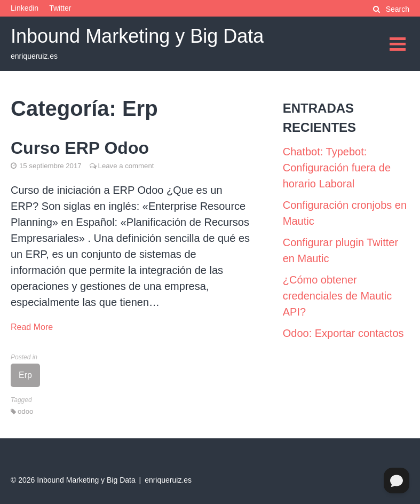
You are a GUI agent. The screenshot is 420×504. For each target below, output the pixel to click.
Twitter (60, 8)
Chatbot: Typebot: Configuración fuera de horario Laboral (337, 168)
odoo (25, 411)
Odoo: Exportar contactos (343, 333)
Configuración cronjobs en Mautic (345, 213)
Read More (32, 327)
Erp (25, 375)
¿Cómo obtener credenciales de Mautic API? (338, 296)
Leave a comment (126, 166)
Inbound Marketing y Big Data (137, 36)
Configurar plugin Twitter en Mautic (340, 250)
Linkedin (25, 8)
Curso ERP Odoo (80, 148)
